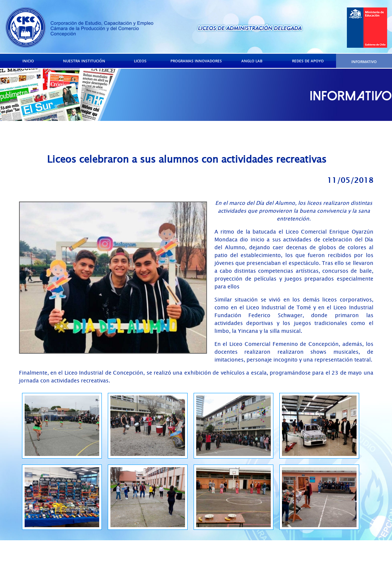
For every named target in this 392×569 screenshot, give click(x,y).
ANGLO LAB (252, 61)
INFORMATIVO (364, 62)
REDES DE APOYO (308, 61)
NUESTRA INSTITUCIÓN (84, 61)
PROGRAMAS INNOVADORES (196, 61)
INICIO (28, 61)
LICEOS (140, 61)
